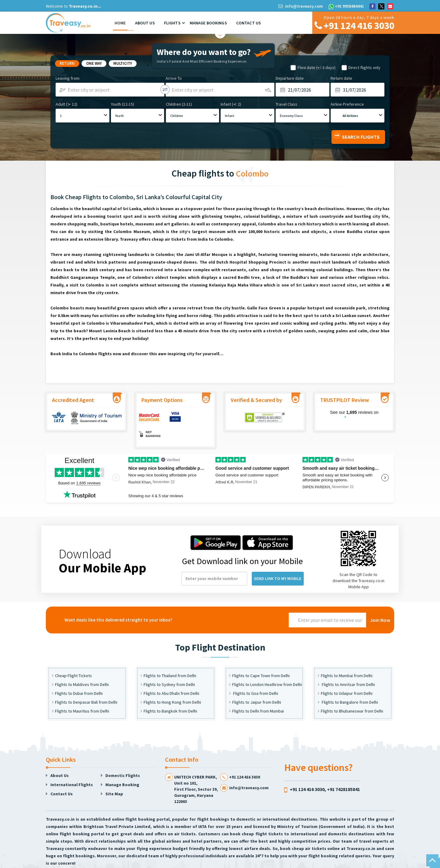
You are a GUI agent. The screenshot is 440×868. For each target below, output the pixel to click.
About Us (145, 23)
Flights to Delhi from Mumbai (258, 695)
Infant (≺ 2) (231, 104)
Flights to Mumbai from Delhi (347, 659)
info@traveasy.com (301, 6)
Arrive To (174, 78)
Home (120, 23)
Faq (317, 862)
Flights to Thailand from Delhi (170, 659)
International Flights (72, 768)
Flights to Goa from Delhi (255, 677)
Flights (172, 23)
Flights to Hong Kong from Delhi (172, 686)
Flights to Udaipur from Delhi (347, 677)
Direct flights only (364, 67)
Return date (341, 78)
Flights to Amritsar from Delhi (348, 668)
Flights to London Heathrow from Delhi (267, 668)
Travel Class (286, 104)
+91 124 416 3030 (245, 760)
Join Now (380, 604)
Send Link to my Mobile (278, 562)
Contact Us (249, 23)
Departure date (290, 78)
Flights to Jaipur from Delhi (257, 686)
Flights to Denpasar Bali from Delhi (86, 686)
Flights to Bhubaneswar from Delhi (352, 695)
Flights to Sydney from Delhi (169, 668)
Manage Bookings (208, 23)
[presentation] (242, 604)
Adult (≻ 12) (66, 104)
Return (67, 63)
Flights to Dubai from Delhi (79, 677)
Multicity (123, 63)
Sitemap (384, 862)
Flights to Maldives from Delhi (82, 668)
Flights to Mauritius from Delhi (82, 695)
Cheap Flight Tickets (73, 659)
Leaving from (68, 78)
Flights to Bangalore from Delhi (349, 686)
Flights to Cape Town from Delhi (261, 659)
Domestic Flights (123, 759)
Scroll (432, 860)
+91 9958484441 (346, 6)
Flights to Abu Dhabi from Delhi (171, 677)
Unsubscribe (337, 862)
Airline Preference (347, 104)
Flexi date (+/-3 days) (317, 67)
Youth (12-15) (123, 104)
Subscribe (362, 862)
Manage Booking (122, 768)
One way (94, 63)
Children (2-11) (179, 104)
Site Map (114, 777)
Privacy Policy (297, 862)
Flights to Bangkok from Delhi (170, 695)
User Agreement (266, 862)
